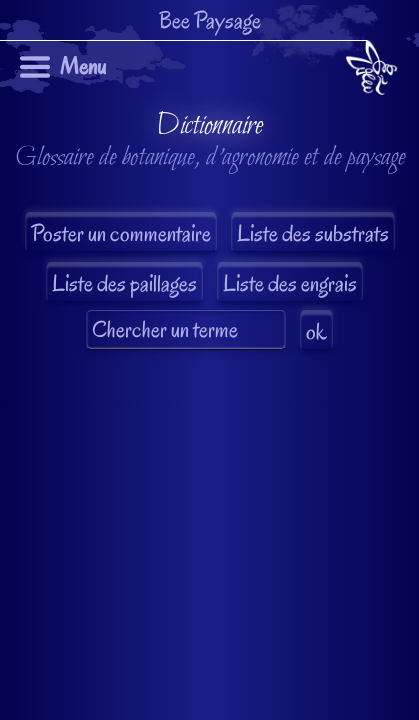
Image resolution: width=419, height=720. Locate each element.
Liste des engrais (290, 283)
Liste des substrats (313, 233)
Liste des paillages (124, 283)
